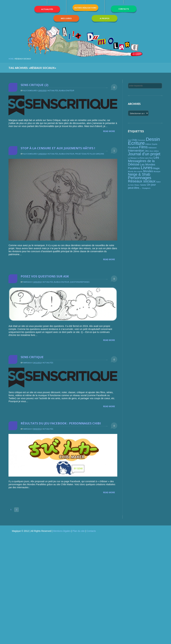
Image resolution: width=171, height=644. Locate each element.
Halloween (153, 148)
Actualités (53, 91)
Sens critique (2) (34, 85)
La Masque (132, 158)
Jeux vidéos (154, 151)
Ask (129, 140)
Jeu (147, 151)
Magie (156, 168)
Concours (141, 140)
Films (143, 147)
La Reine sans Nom (145, 158)
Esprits (155, 144)
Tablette (143, 185)
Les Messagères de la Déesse (143, 161)
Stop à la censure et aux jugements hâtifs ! (58, 148)
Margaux (28, 282)
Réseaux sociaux (142, 181)
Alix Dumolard (30, 91)
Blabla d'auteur (67, 91)
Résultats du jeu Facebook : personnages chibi (61, 423)
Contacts (91, 531)
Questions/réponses (80, 282)
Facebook (133, 147)
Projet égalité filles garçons (89, 154)
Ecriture (136, 143)
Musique (157, 171)
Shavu (137, 185)
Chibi (134, 140)
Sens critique (32, 357)
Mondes (148, 171)
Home (11, 59)
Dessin (153, 139)
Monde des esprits (135, 171)
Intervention (136, 151)
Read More (109, 131)
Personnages (140, 178)
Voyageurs (146, 188)
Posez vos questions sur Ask (45, 276)
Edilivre (148, 144)
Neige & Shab (139, 174)
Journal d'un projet (144, 154)
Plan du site (79, 531)
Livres (147, 168)
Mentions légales (62, 531)
